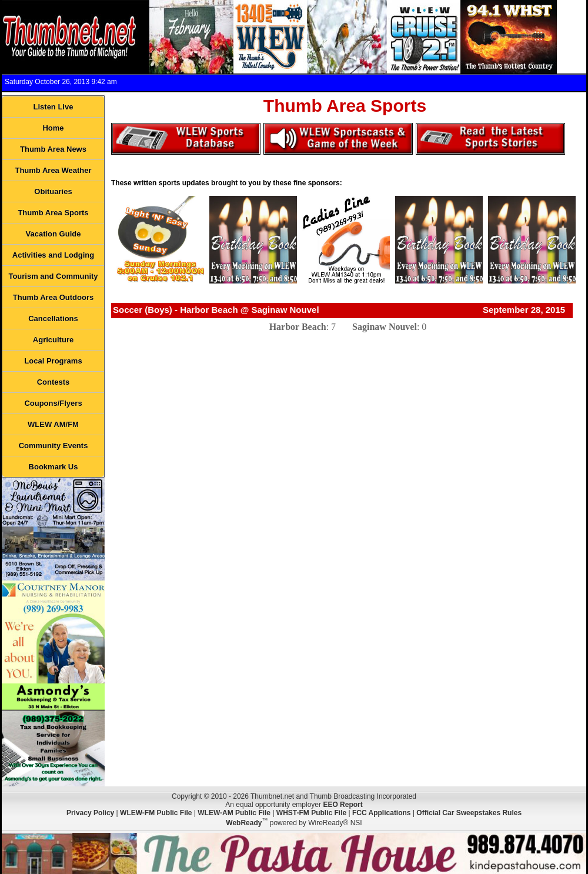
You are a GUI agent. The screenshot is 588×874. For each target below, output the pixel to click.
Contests (54, 382)
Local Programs (53, 361)
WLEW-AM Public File (234, 813)
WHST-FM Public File (311, 813)
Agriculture (53, 340)
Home (53, 128)
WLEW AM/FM (53, 424)
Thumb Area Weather (53, 170)
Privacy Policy (90, 813)
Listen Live (54, 107)
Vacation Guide (54, 234)
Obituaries (53, 191)
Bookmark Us (54, 467)
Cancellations (53, 318)
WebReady (244, 823)
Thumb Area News (53, 149)
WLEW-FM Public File (156, 813)
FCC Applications (382, 813)
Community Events (54, 446)
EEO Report (343, 805)
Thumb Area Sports (53, 213)
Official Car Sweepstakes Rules (469, 813)
